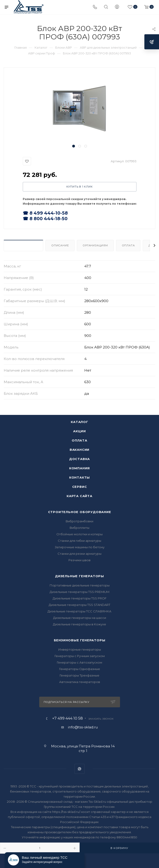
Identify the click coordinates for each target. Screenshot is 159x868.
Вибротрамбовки (79, 521)
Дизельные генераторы (79, 576)
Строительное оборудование (80, 512)
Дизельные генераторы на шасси (80, 618)
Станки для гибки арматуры (79, 541)
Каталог (79, 422)
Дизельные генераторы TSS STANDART (79, 605)
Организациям (95, 245)
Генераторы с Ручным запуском (80, 656)
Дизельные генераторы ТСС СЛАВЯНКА (79, 611)
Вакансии (79, 450)
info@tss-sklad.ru (83, 727)
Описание (60, 245)
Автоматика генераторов (80, 682)
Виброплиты (79, 528)
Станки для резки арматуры (79, 554)
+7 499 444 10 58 (68, 718)
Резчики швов (79, 560)
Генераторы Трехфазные (79, 675)
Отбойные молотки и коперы (79, 534)
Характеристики (23, 245)
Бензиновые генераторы (80, 640)
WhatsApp (79, 769)
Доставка (79, 459)
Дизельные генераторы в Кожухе (79, 624)
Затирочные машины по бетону (80, 547)
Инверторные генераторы (80, 649)
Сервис (80, 487)
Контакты (79, 477)
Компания (79, 468)
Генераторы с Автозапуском (79, 662)
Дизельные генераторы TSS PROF (80, 598)
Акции (79, 431)
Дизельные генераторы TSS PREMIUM (79, 592)
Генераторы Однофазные (80, 669)
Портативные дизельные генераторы (80, 585)
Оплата (128, 245)
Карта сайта (79, 496)
